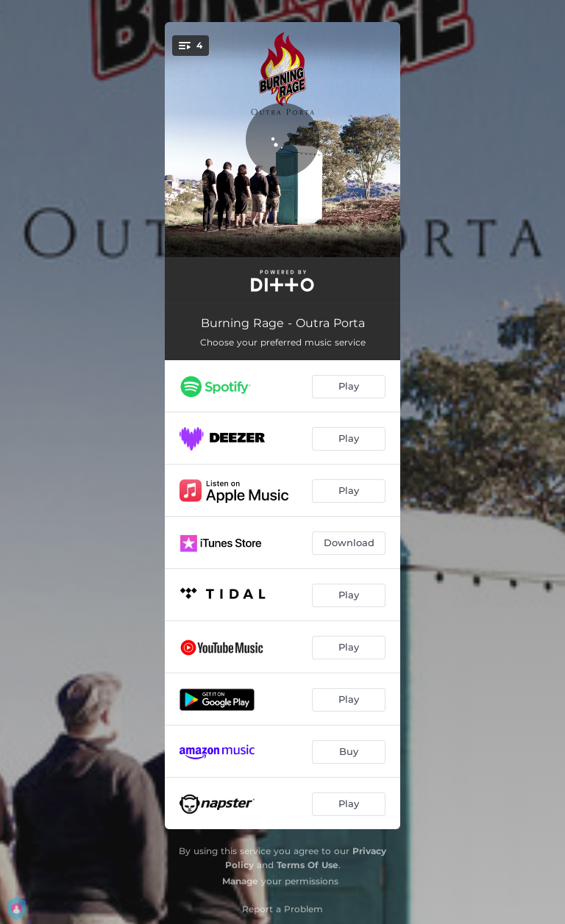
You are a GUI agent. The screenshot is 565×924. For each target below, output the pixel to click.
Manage (240, 881)
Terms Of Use (308, 865)
